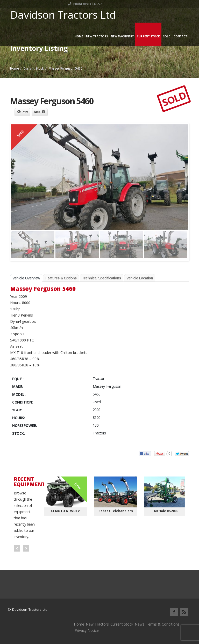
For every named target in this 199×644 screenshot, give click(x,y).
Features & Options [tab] (61, 278)
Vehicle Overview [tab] (26, 278)
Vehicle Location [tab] (140, 278)
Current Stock (148, 36)
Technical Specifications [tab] (102, 278)
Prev (25, 112)
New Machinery (122, 36)
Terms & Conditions (163, 624)
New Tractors (97, 36)
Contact (180, 36)
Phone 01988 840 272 (172, 4)
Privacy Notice (87, 630)
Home (79, 36)
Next (37, 112)
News (140, 624)
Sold (167, 36)
